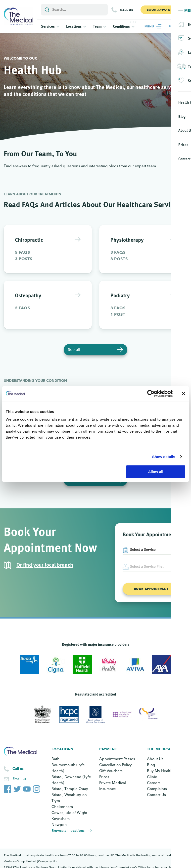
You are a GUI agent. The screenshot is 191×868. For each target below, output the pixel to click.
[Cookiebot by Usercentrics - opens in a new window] (151, 394)
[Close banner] (184, 394)
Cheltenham (62, 807)
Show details (164, 457)
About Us (155, 759)
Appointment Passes (117, 759)
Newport (59, 825)
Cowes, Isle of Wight (69, 813)
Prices (104, 777)
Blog (151, 765)
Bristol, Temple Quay (70, 789)
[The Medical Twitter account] (17, 788)
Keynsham (61, 819)
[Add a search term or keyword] (74, 10)
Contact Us (156, 795)
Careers (154, 783)
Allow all (156, 472)
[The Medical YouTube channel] (27, 788)
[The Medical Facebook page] (7, 788)
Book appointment (151, 589)
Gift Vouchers (111, 771)
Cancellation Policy (116, 765)
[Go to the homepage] (19, 16)
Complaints (157, 789)
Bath (55, 759)
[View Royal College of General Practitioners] (96, 714)
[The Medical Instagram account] (37, 788)
